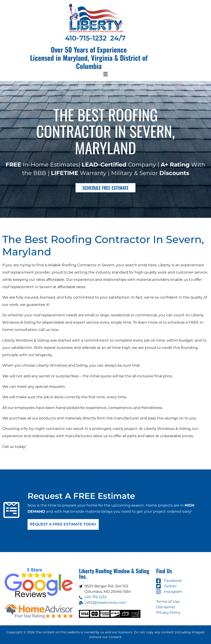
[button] (105, 74)
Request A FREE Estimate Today (63, 524)
